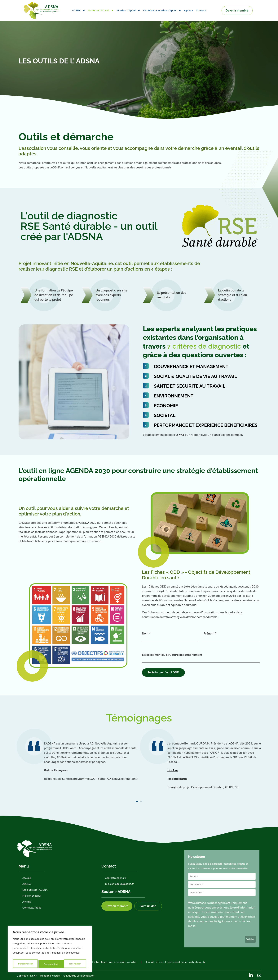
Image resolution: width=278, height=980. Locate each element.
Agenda (189, 10)
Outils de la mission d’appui (162, 11)
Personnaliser (25, 964)
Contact (201, 10)
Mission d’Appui (128, 11)
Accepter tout (75, 964)
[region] (50, 950)
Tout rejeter (50, 964)
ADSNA (79, 11)
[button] (173, 770)
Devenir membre (238, 11)
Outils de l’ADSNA (101, 11)
